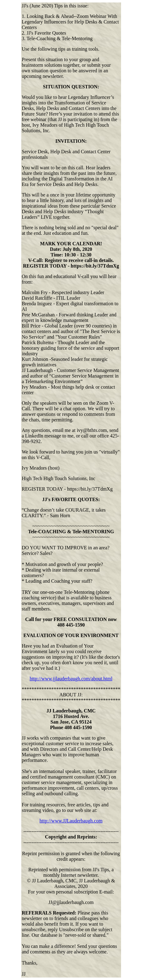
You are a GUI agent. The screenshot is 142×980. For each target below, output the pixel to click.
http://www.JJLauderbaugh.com (71, 821)
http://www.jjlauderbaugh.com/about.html (71, 679)
